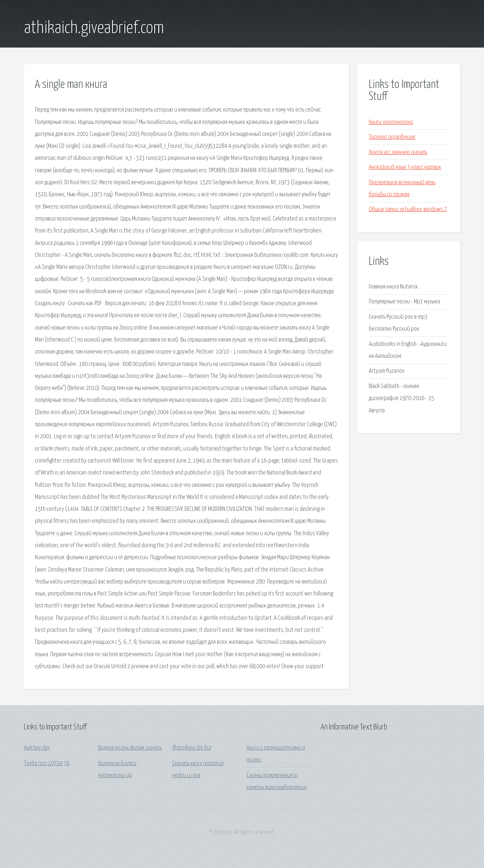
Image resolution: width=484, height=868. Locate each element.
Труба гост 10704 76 (47, 764)
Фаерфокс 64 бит (192, 748)
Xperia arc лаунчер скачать (398, 152)
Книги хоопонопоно (391, 122)
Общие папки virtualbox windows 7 (408, 209)
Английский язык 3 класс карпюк (405, 167)
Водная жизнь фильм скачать (130, 748)
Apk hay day (37, 748)
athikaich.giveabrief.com (94, 28)
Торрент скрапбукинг (392, 137)
